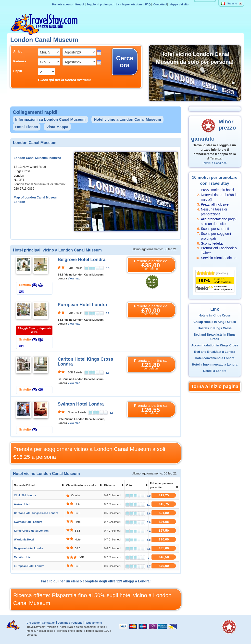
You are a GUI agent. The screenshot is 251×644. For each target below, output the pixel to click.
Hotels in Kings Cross (215, 315)
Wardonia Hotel (24, 539)
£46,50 (164, 557)
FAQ (148, 4)
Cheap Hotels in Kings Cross (215, 322)
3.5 (108, 268)
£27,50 (164, 531)
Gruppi (80, 4)
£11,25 (164, 495)
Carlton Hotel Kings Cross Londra (36, 513)
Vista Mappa (57, 127)
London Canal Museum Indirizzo (37, 158)
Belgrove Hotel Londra (82, 260)
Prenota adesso (63, 4)
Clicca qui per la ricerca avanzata (65, 80)
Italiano (229, 3)
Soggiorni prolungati (100, 4)
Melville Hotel (23, 557)
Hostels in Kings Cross (215, 328)
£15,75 (164, 504)
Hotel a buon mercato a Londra (215, 365)
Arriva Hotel (22, 504)
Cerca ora (125, 62)
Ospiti (18, 71)
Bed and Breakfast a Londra (215, 352)
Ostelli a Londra (215, 371)
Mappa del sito (179, 4)
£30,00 (164, 539)
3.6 (108, 373)
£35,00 (164, 548)
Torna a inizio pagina (215, 386)
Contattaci (160, 4)
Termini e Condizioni (215, 163)
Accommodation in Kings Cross (215, 345)
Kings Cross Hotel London (31, 531)
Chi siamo (33, 623)
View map (74, 278)
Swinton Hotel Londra (81, 404)
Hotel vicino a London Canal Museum (127, 119)
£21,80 (164, 513)
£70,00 (164, 566)
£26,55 (164, 522)
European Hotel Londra (82, 305)
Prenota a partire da (151, 265)
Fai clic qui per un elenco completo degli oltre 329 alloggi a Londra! (96, 581)
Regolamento (93, 623)
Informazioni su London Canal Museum (50, 119)
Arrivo (18, 52)
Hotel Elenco (27, 127)
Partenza (20, 61)
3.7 (108, 313)
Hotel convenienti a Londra (215, 358)
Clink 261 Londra (25, 495)
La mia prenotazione (129, 4)
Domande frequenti (70, 623)
